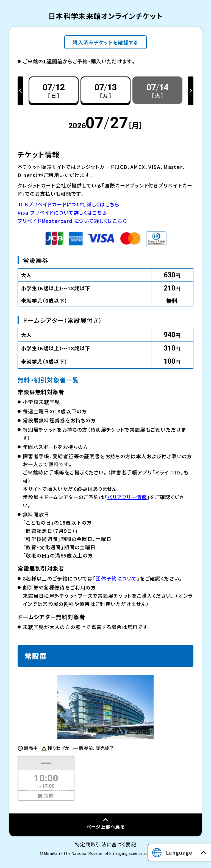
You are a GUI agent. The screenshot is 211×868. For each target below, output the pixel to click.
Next (191, 91)
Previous (20, 91)
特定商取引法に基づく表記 (105, 844)
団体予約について (116, 578)
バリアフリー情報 (127, 497)
